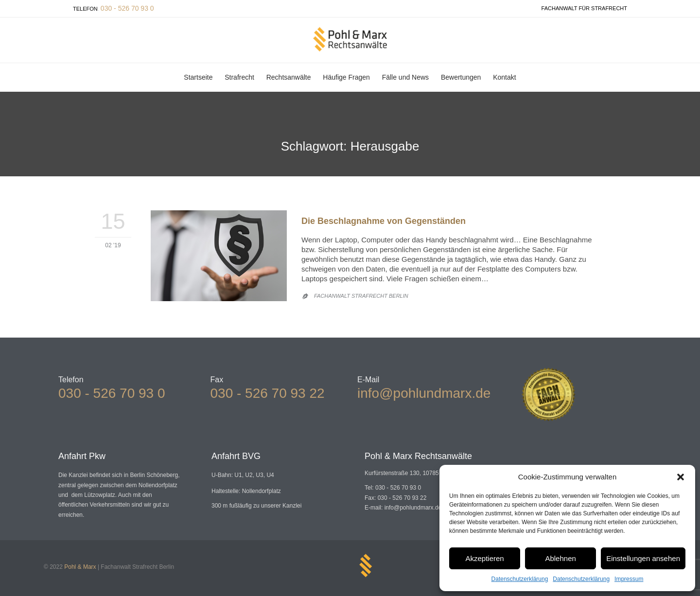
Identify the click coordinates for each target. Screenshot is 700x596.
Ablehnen (560, 558)
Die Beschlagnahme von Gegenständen (384, 221)
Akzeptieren (484, 558)
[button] (681, 477)
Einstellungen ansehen (643, 558)
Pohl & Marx (80, 567)
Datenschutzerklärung (520, 579)
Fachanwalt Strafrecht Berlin (361, 296)
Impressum (629, 579)
